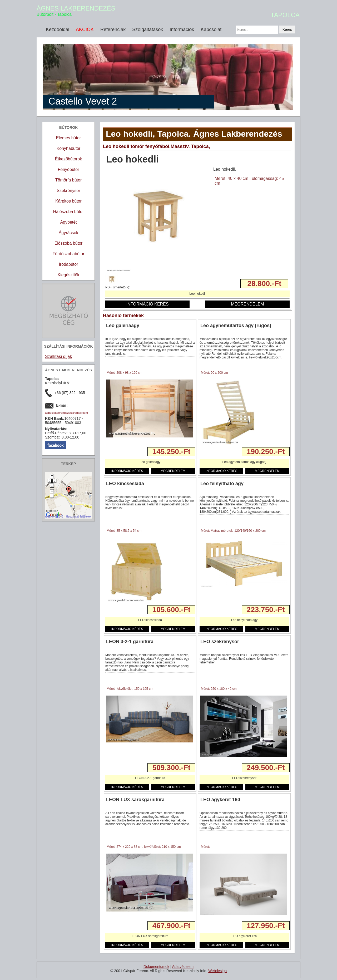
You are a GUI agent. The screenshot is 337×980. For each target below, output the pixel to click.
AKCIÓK (85, 29)
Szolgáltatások (148, 29)
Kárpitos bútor (68, 201)
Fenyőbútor (69, 169)
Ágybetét (68, 222)
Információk (182, 29)
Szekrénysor (69, 191)
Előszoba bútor (69, 243)
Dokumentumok (156, 967)
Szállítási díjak (58, 356)
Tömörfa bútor (68, 180)
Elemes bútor (68, 138)
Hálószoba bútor (69, 212)
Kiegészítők (69, 275)
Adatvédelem (183, 967)
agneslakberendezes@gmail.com (66, 413)
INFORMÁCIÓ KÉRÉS (148, 304)
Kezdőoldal (58, 29)
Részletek (115, 451)
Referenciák (113, 29)
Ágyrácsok (69, 233)
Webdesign (217, 971)
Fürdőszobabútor (69, 254)
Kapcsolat (211, 29)
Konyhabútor (69, 148)
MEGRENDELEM (247, 304)
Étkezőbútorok (68, 159)
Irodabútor (69, 264)
